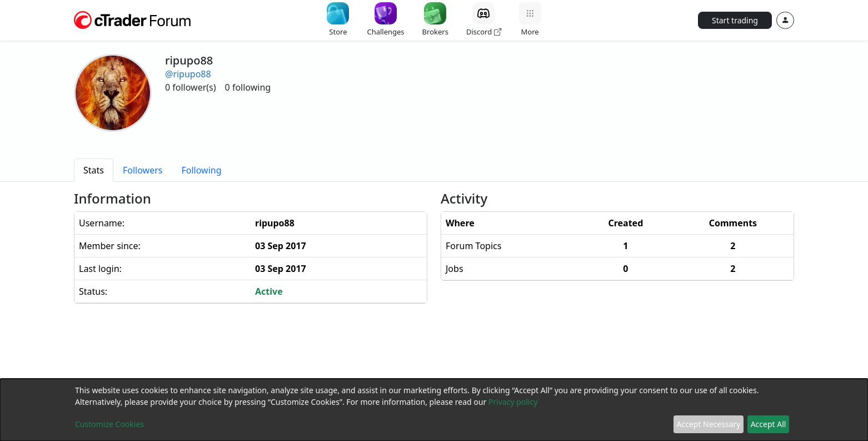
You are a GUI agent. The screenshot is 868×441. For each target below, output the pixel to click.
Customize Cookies (109, 424)
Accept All (769, 424)
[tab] (94, 170)
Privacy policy (513, 402)
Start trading (735, 20)
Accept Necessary (709, 424)
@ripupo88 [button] (188, 74)
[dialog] (434, 410)
